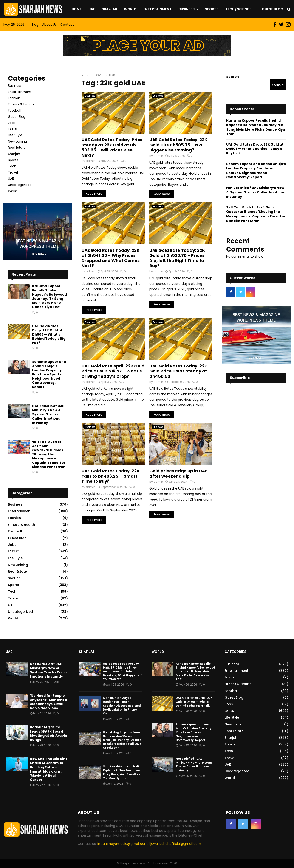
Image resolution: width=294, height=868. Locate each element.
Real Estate (17, 148)
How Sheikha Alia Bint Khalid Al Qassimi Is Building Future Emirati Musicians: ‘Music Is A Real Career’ (48, 769)
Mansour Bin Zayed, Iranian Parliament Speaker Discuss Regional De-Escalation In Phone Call (122, 706)
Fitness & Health (21, 104)
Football (14, 110)
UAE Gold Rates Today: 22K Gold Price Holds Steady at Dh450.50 (178, 371)
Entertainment (157, 9)
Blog (35, 25)
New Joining (17, 141)
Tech (12, 166)
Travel (13, 172)
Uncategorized (20, 185)
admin (90, 161)
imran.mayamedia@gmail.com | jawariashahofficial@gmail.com (149, 844)
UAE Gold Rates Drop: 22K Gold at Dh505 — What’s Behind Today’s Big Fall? (49, 335)
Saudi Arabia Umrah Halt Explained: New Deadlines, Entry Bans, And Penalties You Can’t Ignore (122, 772)
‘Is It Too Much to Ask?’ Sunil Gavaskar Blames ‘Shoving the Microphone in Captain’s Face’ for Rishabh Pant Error (49, 454)
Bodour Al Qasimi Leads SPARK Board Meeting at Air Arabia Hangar (48, 733)
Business (187, 9)
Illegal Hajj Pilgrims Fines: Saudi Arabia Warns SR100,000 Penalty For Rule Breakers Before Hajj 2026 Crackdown (122, 740)
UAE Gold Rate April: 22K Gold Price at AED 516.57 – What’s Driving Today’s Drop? (113, 371)
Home (77, 9)
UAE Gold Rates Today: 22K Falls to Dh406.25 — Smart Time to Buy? (110, 476)
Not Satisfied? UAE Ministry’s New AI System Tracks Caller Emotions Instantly (48, 414)
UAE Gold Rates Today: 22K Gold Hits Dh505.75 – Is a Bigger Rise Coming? (178, 145)
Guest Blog (273, 9)
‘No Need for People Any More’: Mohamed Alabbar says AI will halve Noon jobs (48, 702)
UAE (92, 9)
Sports (212, 9)
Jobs (12, 123)
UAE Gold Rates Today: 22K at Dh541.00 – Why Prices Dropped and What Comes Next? (111, 258)
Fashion (14, 98)
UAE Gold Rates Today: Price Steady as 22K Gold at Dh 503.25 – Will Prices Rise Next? (112, 147)
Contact (67, 25)
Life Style (15, 135)
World (130, 9)
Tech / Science (238, 9)
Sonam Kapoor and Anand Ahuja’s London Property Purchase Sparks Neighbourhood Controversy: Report (49, 374)
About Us (49, 25)
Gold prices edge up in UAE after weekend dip (178, 473)
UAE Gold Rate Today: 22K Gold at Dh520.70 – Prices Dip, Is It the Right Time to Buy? (177, 258)
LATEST (14, 129)
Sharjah (109, 9)
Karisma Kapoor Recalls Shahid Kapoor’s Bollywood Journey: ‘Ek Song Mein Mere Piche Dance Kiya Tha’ (49, 296)
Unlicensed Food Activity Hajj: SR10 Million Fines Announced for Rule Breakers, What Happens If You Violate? (122, 671)
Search (233, 77)
